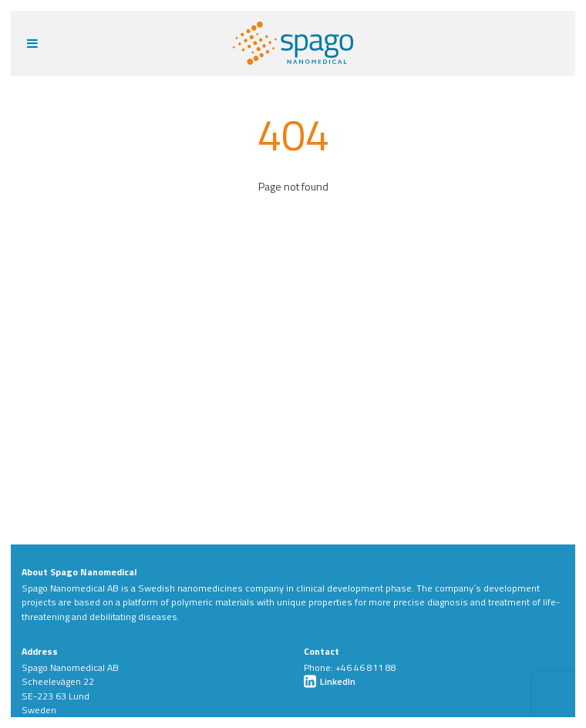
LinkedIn (330, 681)
